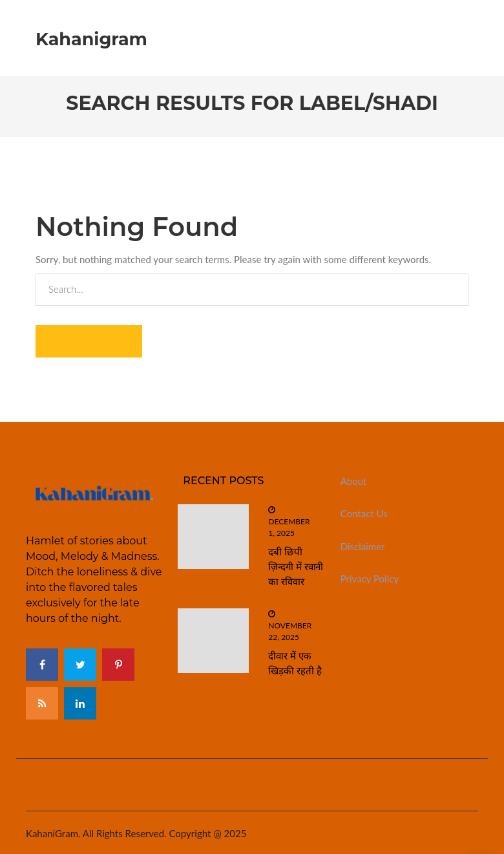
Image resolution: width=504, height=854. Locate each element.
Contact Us (364, 513)
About (354, 481)
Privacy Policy (370, 579)
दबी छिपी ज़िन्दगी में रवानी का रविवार (296, 567)
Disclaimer (363, 546)
